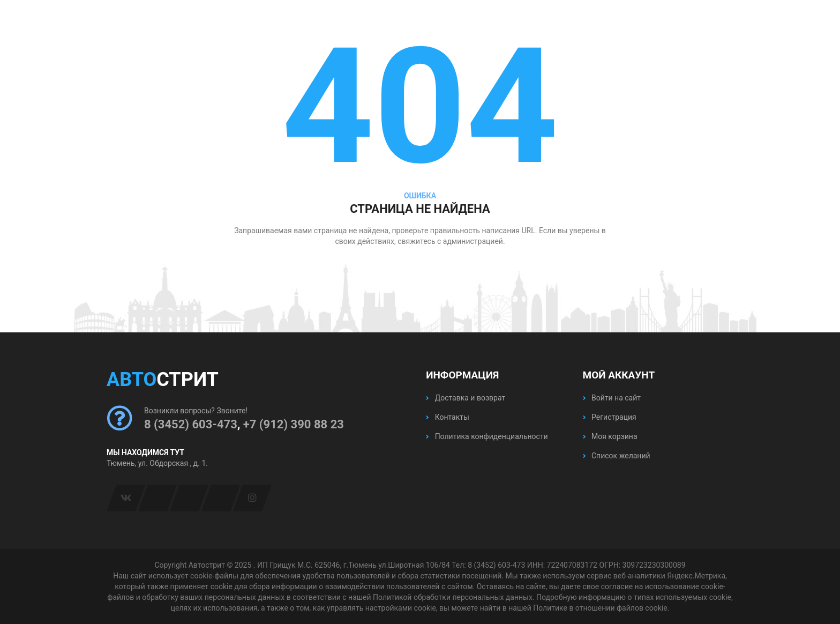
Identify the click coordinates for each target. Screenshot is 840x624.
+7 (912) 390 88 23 (294, 424)
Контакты (448, 417)
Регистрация (610, 417)
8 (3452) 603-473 (191, 424)
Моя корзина (610, 436)
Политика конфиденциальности (487, 436)
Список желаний (617, 456)
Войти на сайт (612, 398)
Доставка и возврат (466, 398)
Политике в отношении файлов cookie (600, 608)
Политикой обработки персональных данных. (453, 597)
